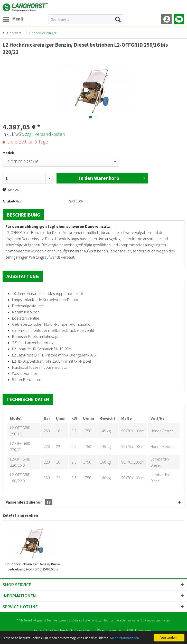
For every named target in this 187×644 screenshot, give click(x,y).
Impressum (146, 630)
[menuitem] (13, 19)
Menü (13, 18)
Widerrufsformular (109, 630)
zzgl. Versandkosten (45, 134)
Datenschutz (83, 630)
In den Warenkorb (112, 178)
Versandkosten (82, 620)
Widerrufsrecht (59, 630)
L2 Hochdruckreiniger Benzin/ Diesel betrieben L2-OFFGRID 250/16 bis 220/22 (33, 567)
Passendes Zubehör (29, 502)
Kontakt (39, 630)
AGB (130, 630)
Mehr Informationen (124, 638)
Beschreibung (23, 215)
